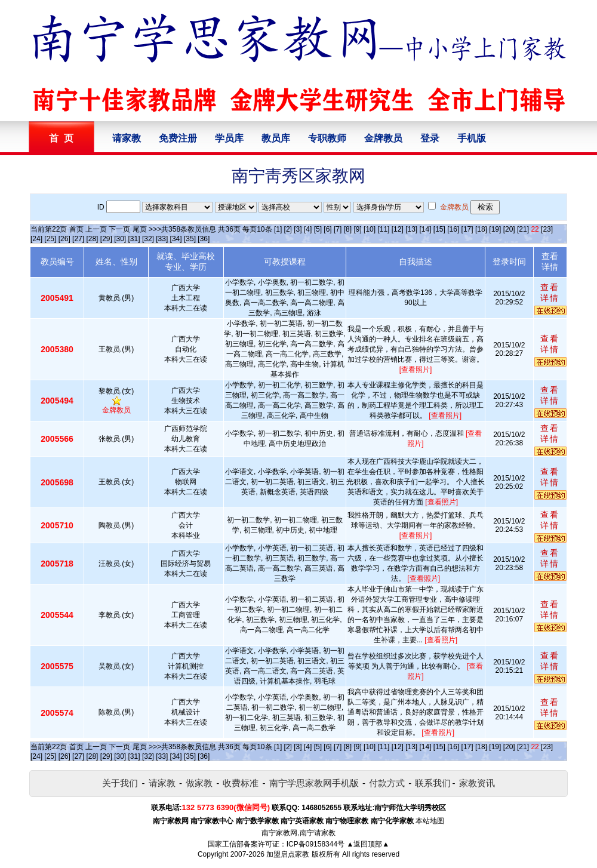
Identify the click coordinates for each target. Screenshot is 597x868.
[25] (50, 239)
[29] (106, 239)
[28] (92, 239)
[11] (383, 229)
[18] (481, 229)
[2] (288, 229)
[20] (509, 229)
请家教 (127, 138)
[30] (120, 239)
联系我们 (433, 783)
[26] (64, 239)
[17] (467, 229)
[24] (36, 239)
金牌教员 (383, 138)
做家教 (199, 783)
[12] (398, 229)
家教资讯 (477, 783)
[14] (426, 229)
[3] (298, 229)
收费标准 (241, 783)
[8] (348, 229)
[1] (278, 229)
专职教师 (327, 138)
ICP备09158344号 (316, 844)
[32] (148, 239)
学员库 (229, 138)
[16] (453, 229)
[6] (327, 229)
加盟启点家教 (288, 854)
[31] (134, 239)
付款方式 (387, 783)
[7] (338, 229)
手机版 (472, 138)
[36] (204, 239)
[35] (190, 239)
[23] (547, 229)
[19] (495, 229)
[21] (523, 229)
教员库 (276, 138)
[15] (439, 229)
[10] (370, 229)
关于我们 (120, 783)
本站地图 (430, 821)
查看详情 (550, 293)
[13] (411, 229)
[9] (357, 229)
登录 (430, 138)
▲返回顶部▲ (368, 844)
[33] (162, 239)
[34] (176, 239)
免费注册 (178, 138)
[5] (318, 229)
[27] (78, 239)
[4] (308, 229)
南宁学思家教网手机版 (314, 783)
